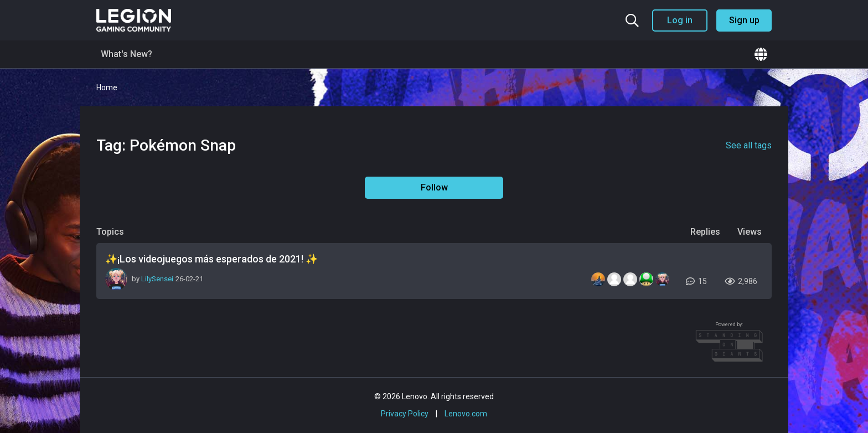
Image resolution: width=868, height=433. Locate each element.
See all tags (749, 145)
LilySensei (157, 279)
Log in (680, 20)
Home (107, 87)
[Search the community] (632, 20)
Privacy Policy (405, 414)
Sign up (744, 20)
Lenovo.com (466, 414)
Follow (434, 187)
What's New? (126, 54)
